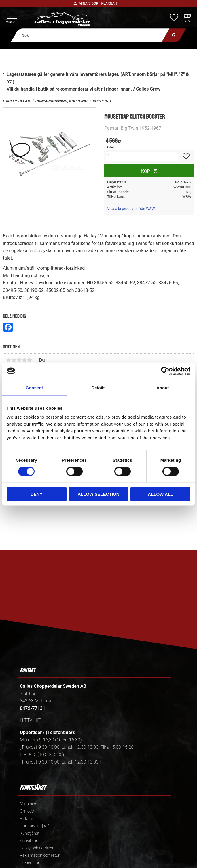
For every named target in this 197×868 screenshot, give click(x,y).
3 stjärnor (19, 360)
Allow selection (98, 494)
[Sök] (174, 35)
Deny (37, 494)
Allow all (160, 494)
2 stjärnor (14, 360)
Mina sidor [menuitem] (29, 804)
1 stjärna (9, 360)
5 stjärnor (29, 360)
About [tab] (163, 387)
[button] (12, 19)
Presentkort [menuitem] (30, 863)
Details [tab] (98, 387)
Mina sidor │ (90, 3)
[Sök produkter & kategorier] (90, 35)
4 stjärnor (24, 360)
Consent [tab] (34, 387)
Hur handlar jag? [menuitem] (35, 826)
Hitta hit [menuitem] (27, 819)
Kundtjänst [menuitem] (30, 833)
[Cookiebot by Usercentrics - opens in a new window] (165, 371)
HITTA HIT (30, 720)
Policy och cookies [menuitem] (36, 848)
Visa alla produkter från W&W (131, 209)
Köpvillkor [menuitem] (29, 841)
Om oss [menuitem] (27, 811)
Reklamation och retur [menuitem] (40, 855)
